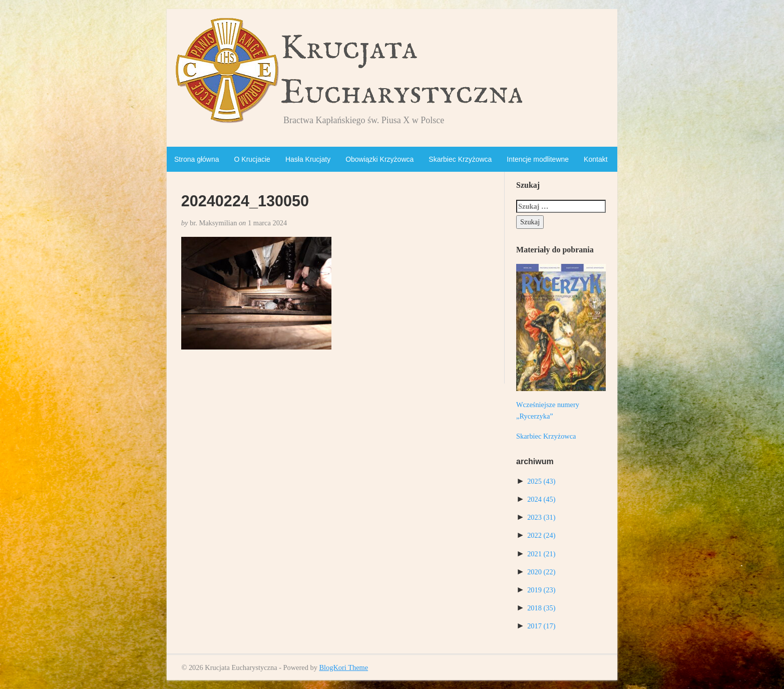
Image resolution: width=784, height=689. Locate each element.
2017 (541, 626)
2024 (541, 499)
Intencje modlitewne (538, 159)
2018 (541, 608)
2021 (541, 554)
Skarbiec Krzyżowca (460, 159)
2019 (541, 590)
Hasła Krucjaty (308, 159)
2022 (541, 535)
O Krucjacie (252, 159)
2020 (541, 572)
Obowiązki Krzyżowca (379, 159)
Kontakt (596, 159)
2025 (541, 481)
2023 (541, 517)
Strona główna (197, 159)
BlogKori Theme (343, 667)
